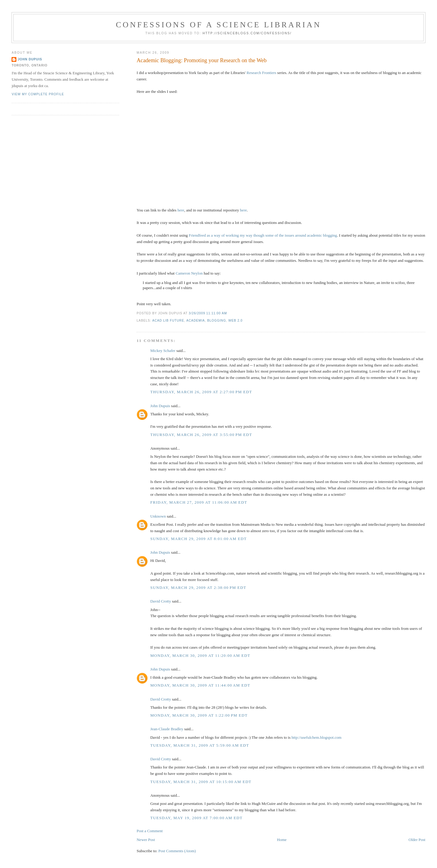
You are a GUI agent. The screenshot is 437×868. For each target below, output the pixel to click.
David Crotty (161, 601)
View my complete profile (38, 94)
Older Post (417, 840)
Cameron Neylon (189, 273)
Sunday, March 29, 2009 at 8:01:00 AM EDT (198, 539)
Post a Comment (150, 831)
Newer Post (146, 840)
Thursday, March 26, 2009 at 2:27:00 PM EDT (201, 392)
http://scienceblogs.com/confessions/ (247, 33)
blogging (217, 321)
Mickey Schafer (163, 351)
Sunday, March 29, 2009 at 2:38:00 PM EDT (198, 588)
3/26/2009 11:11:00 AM (208, 313)
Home (282, 840)
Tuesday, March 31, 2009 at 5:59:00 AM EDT (200, 745)
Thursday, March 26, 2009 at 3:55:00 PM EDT (201, 435)
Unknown (158, 516)
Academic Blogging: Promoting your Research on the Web (202, 60)
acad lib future (168, 321)
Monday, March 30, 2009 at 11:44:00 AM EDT (200, 685)
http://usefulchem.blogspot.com (316, 737)
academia (196, 321)
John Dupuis (160, 406)
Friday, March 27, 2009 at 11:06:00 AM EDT (199, 502)
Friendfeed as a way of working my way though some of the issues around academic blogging (263, 235)
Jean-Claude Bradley (167, 729)
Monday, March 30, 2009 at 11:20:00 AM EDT (200, 655)
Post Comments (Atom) (177, 851)
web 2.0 (235, 321)
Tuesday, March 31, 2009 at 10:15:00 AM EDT (201, 782)
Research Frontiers (262, 73)
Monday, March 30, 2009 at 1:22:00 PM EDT (199, 715)
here (181, 210)
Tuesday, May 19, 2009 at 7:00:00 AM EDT (196, 818)
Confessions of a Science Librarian (219, 25)
